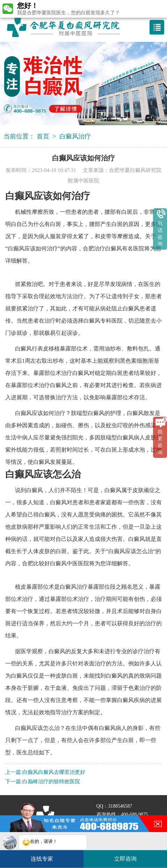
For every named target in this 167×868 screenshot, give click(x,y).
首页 (43, 136)
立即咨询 (129, 856)
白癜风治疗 (75, 136)
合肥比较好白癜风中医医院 (56, 563)
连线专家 (42, 859)
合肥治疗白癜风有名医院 (114, 248)
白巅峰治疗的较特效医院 (51, 782)
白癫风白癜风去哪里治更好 (54, 772)
